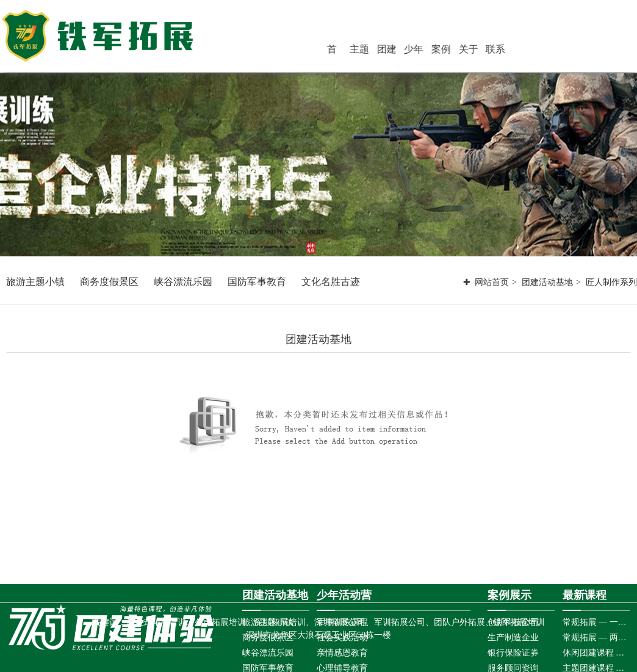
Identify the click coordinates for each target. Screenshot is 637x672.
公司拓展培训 (220, 622)
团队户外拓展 (459, 622)
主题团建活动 (387, 51)
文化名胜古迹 (331, 282)
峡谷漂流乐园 (183, 282)
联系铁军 (506, 51)
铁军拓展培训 (519, 622)
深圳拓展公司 (340, 622)
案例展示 (458, 51)
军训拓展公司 (400, 622)
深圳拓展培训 (280, 622)
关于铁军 (482, 51)
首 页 (365, 51)
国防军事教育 (257, 282)
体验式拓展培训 (156, 622)
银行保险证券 (513, 653)
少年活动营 (434, 51)
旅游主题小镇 (35, 282)
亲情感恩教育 (342, 653)
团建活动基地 (411, 51)
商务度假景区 (109, 282)
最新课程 (585, 595)
